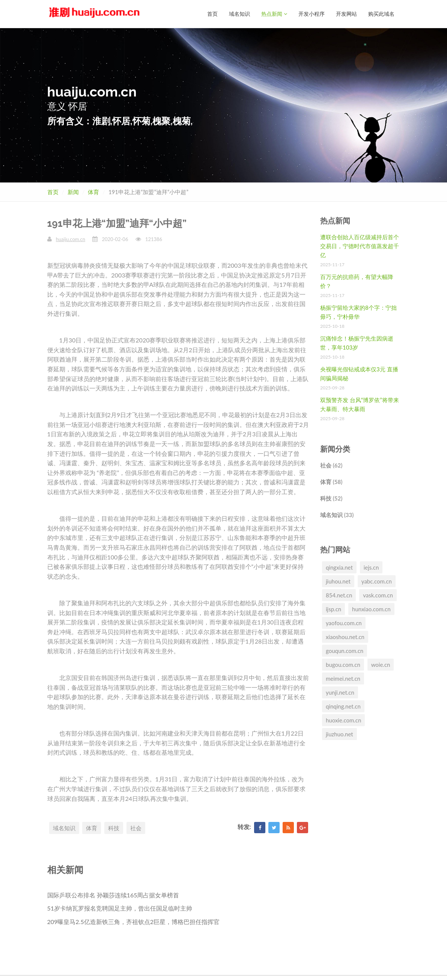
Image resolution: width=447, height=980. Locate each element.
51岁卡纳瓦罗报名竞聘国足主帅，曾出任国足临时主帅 (120, 908)
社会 (136, 828)
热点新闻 (274, 14)
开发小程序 (312, 14)
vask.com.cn (378, 595)
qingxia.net (339, 567)
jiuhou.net (338, 581)
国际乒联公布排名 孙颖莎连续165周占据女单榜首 (113, 895)
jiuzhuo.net (339, 734)
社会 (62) (331, 465)
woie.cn (381, 664)
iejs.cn (371, 567)
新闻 (73, 191)
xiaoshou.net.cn (345, 636)
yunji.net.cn (340, 692)
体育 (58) (331, 481)
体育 (93, 191)
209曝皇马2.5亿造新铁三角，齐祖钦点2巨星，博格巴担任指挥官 (133, 921)
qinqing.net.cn (343, 706)
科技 (114, 828)
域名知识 (239, 14)
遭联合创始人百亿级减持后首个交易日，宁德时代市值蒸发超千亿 (360, 246)
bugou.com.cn (343, 664)
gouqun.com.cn (345, 650)
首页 (212, 14)
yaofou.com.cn (344, 623)
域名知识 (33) (337, 514)
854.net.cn (339, 595)
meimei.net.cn (343, 678)
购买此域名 (381, 14)
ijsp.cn (333, 609)
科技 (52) (331, 498)
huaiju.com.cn (71, 239)
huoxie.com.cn (343, 720)
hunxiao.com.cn (371, 609)
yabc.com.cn (377, 581)
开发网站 (346, 14)
